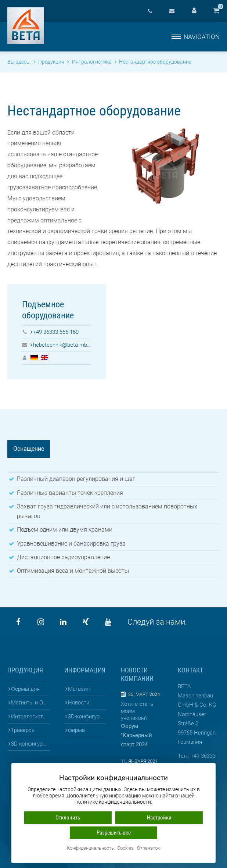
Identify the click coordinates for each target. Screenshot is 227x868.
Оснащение (29, 449)
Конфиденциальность (90, 848)
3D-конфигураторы (30, 744)
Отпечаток (149, 848)
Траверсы (23, 730)
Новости (79, 703)
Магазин (79, 689)
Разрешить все (114, 833)
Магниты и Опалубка (30, 703)
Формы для (25, 689)
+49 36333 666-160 (56, 332)
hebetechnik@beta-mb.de (64, 345)
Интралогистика (30, 717)
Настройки (159, 818)
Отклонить (68, 818)
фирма (76, 730)
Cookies (125, 848)
